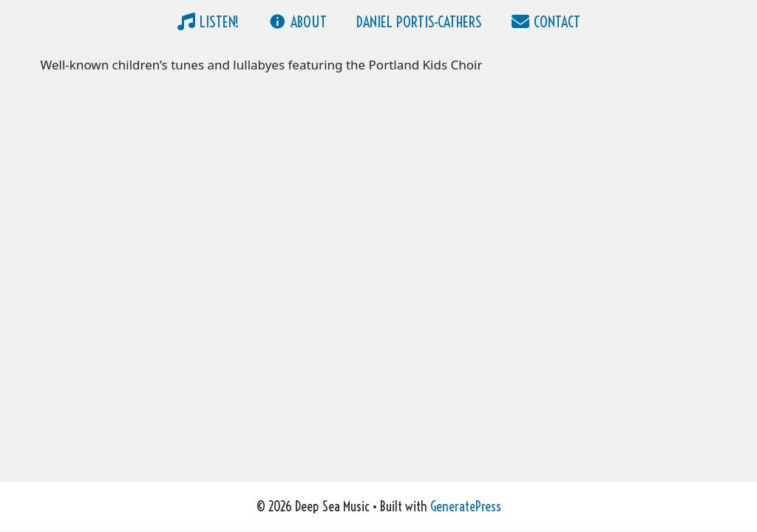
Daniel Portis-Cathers (419, 22)
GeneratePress (466, 507)
